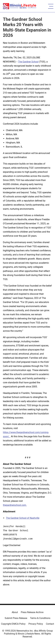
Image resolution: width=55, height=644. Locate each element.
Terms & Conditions (40, 618)
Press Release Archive (32, 612)
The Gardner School (28, 62)
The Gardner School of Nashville (23, 518)
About (15, 612)
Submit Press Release (16, 618)
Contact (50, 624)
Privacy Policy (36, 624)
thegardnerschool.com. (15, 505)
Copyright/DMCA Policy (13, 624)
